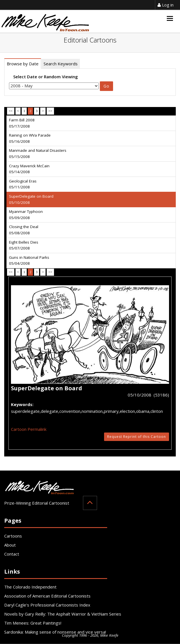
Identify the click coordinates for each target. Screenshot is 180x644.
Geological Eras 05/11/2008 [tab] (23, 184)
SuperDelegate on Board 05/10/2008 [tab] (31, 199)
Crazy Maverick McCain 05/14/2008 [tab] (29, 169)
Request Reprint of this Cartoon (137, 437)
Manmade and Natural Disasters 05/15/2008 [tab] (38, 153)
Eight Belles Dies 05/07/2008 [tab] (24, 245)
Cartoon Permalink (29, 429)
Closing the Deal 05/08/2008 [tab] (24, 230)
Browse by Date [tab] (23, 64)
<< (11, 111)
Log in (166, 5)
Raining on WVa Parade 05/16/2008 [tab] (30, 138)
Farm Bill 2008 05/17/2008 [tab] (22, 123)
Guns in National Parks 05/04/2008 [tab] (29, 260)
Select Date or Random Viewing (46, 77)
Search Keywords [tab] (61, 64)
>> (50, 111)
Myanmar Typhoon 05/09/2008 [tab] (26, 215)
